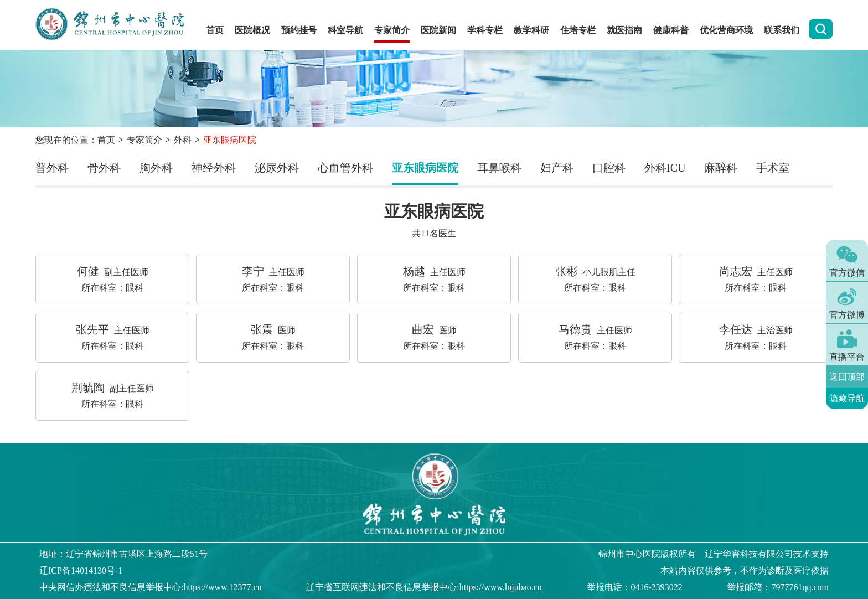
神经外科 (214, 168)
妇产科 (557, 168)
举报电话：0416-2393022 (635, 587)
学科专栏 (485, 30)
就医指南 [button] (624, 30)
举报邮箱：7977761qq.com (778, 587)
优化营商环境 (726, 30)
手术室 (773, 168)
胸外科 (156, 168)
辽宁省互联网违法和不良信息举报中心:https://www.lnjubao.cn (424, 587)
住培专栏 (578, 30)
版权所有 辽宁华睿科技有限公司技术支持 (714, 554)
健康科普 (671, 30)
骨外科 (104, 168)
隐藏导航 (847, 398)
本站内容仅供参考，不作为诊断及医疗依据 (745, 570)
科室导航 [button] (345, 30)
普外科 (52, 168)
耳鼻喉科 (499, 168)
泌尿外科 (277, 168)
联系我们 (782, 30)
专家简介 (144, 140)
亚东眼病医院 (425, 168)
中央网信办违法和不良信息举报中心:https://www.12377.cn (151, 587)
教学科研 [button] (531, 30)
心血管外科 (345, 168)
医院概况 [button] (252, 30)
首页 (215, 30)
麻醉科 (721, 168)
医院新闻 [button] (438, 30)
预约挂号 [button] (299, 30)
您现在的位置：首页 (75, 140)
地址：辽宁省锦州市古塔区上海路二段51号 (123, 554)
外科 (183, 140)
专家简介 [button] (392, 30)
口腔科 (609, 168)
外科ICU (665, 168)
